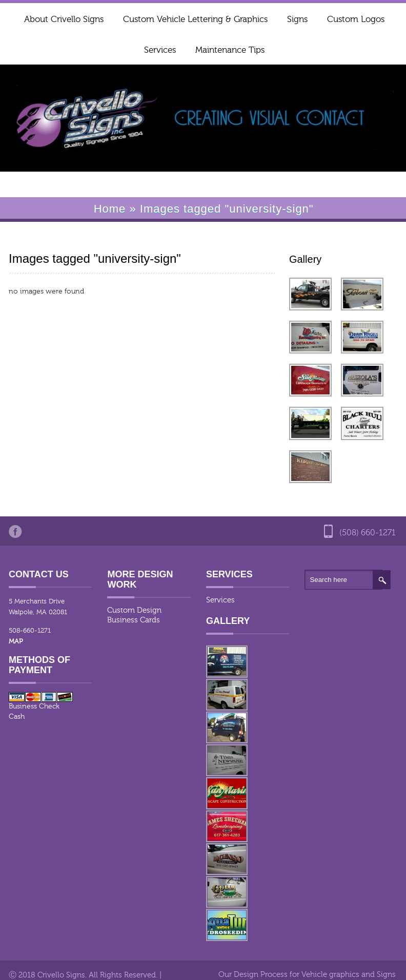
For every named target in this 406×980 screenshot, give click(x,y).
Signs (297, 19)
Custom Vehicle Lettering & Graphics (195, 19)
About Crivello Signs (64, 19)
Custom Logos (356, 19)
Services (160, 50)
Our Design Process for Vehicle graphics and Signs (307, 975)
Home (110, 209)
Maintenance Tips (230, 50)
